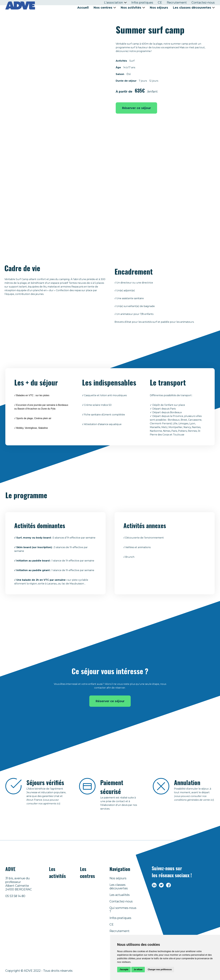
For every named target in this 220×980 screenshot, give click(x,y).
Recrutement (177, 3)
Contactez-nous (203, 3)
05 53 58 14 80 (15, 896)
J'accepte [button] (124, 969)
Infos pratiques (142, 3)
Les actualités (120, 895)
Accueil (83, 8)
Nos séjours (159, 8)
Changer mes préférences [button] (160, 969)
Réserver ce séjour (136, 108)
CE (160, 3)
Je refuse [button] (138, 969)
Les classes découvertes (119, 887)
